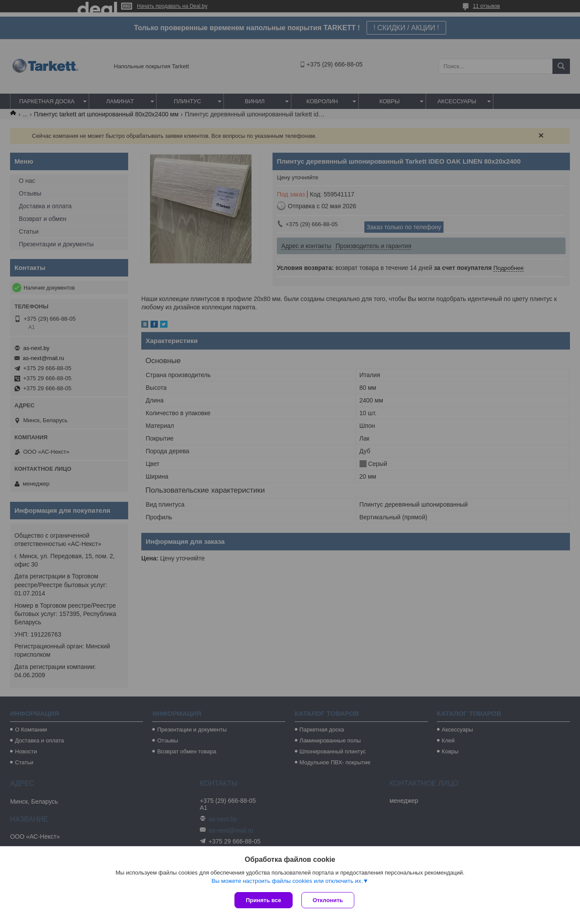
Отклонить (328, 900)
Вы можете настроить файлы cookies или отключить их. (287, 881)
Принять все (264, 900)
